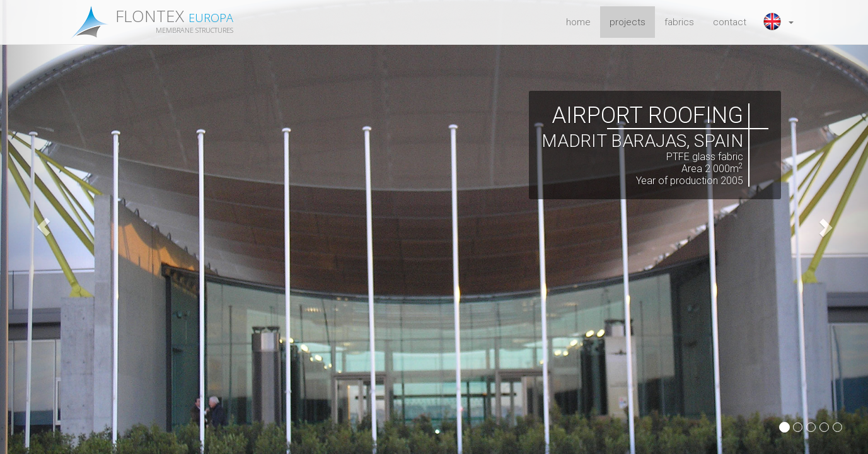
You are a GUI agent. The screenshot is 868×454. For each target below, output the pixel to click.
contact (730, 22)
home (578, 22)
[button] (779, 22)
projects (628, 22)
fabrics (679, 22)
